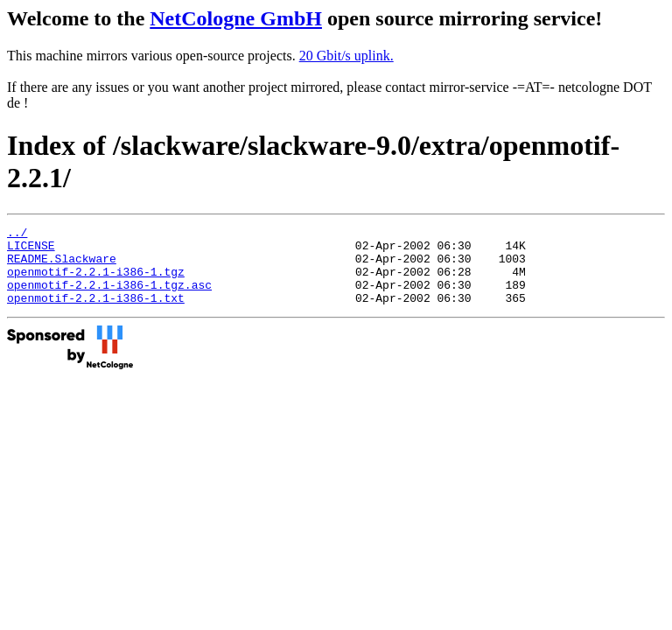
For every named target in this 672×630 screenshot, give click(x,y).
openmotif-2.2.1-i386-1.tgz (96, 282)
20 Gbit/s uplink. (346, 56)
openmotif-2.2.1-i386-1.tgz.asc (109, 297)
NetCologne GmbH (236, 18)
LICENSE (31, 250)
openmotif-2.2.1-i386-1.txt (96, 313)
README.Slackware (62, 266)
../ (17, 234)
